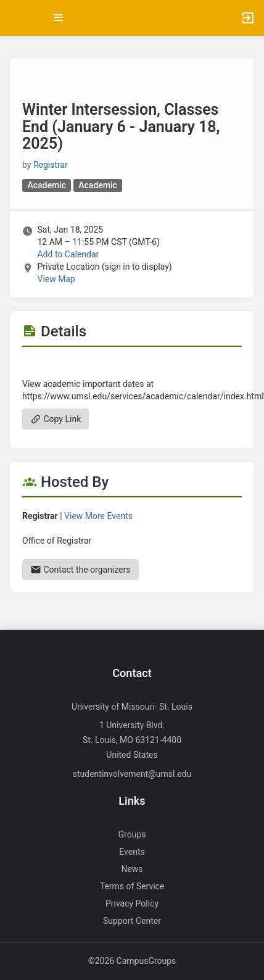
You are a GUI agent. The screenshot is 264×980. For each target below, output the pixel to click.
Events (132, 852)
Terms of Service (132, 886)
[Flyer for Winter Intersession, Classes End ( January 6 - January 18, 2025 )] (132, 365)
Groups (132, 834)
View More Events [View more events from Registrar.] (98, 516)
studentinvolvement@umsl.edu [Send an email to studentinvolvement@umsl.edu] (132, 774)
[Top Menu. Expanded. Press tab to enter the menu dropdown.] (59, 18)
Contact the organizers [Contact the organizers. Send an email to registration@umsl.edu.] (80, 570)
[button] (15, 18)
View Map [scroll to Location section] (56, 279)
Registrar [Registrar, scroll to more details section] (51, 165)
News (132, 869)
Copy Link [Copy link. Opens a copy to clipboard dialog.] (56, 419)
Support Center (132, 921)
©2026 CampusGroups (132, 961)
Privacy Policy (132, 903)
